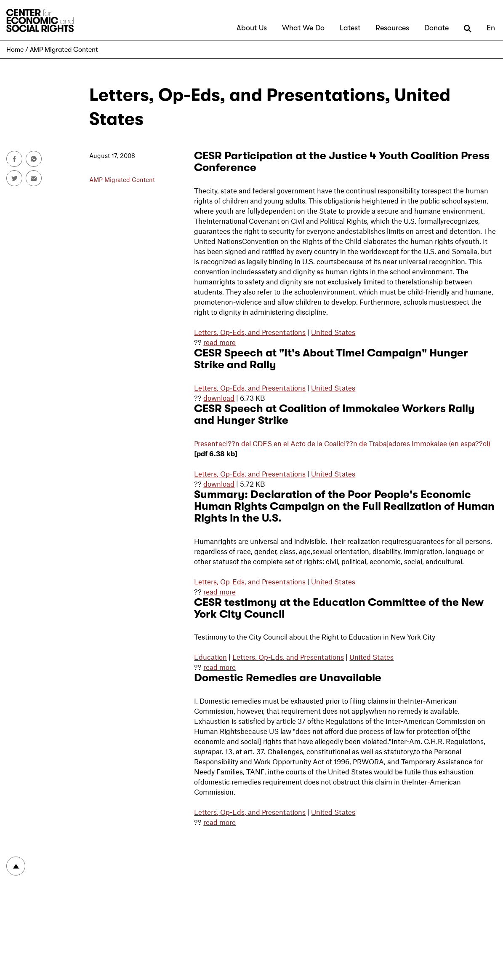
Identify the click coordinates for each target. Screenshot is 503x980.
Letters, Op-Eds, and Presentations (250, 332)
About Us (252, 28)
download (219, 398)
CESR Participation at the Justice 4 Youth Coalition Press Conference (342, 162)
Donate (436, 28)
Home (15, 50)
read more (220, 342)
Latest (350, 28)
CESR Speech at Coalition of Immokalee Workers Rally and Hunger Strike (334, 414)
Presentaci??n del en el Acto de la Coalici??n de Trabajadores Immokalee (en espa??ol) (342, 443)
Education (210, 657)
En (491, 28)
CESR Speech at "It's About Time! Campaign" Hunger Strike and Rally (331, 359)
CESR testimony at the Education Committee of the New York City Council (339, 608)
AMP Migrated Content (64, 50)
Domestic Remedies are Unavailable (288, 678)
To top (16, 866)
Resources (392, 28)
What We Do (303, 28)
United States (333, 332)
